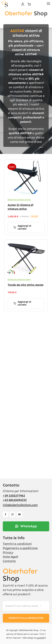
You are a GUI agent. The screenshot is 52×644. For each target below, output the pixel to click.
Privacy (8, 552)
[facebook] (6, 514)
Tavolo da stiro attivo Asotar (26, 285)
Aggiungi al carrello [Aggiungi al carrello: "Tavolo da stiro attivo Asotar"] (22, 303)
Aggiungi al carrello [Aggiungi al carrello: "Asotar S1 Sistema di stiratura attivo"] (22, 227)
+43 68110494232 (15, 500)
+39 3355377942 (14, 496)
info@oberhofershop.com (20, 505)
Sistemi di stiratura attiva (19, 200)
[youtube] (19, 514)
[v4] (5, 2)
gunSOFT (41, 638)
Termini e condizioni (17, 544)
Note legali (10, 557)
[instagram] (12, 514)
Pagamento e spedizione (20, 548)
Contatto (9, 561)
